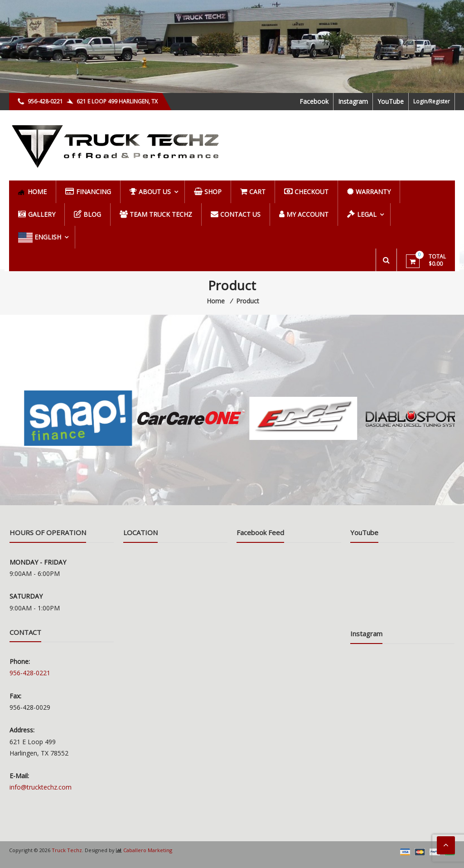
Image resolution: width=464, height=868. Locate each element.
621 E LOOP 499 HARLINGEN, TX (112, 101)
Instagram (353, 101)
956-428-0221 (41, 101)
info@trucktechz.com (41, 787)
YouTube (391, 101)
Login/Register (432, 101)
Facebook (314, 101)
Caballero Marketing (148, 850)
